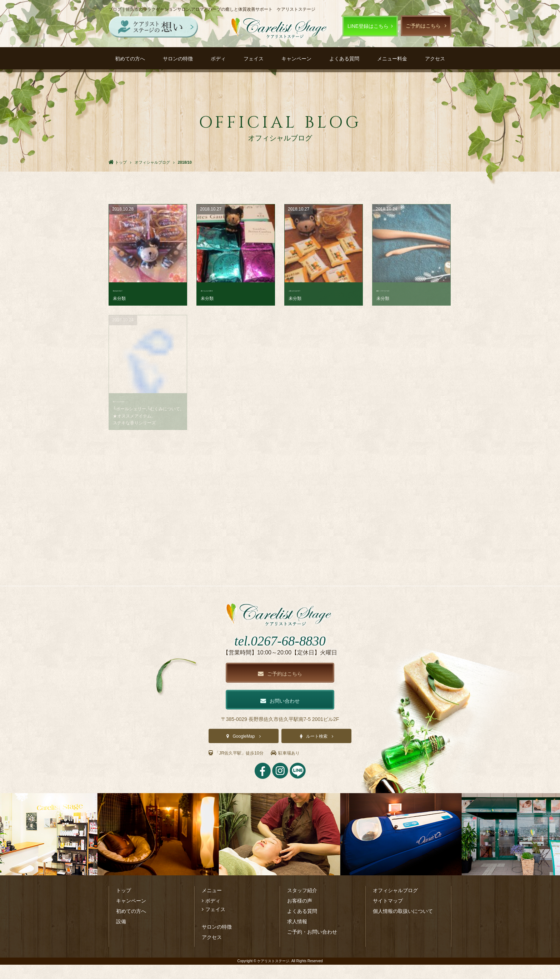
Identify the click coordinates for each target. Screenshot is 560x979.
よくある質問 (344, 59)
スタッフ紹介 (302, 905)
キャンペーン (296, 59)
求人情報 (297, 936)
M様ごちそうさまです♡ (316, 290)
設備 (121, 936)
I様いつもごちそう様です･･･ (233, 290)
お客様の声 (300, 915)
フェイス (254, 59)
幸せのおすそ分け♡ (135, 290)
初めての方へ (130, 59)
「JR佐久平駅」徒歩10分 (240, 767)
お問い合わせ (280, 714)
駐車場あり (295, 767)
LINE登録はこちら (368, 26)
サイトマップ (388, 915)
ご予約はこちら (423, 26)
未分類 (119, 298)
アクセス (435, 59)
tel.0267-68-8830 (280, 653)
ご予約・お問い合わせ (312, 946)
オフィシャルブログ (395, 905)
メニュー (212, 905)
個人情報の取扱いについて (403, 925)
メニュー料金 (392, 59)
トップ (124, 905)
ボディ (218, 59)
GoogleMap (244, 751)
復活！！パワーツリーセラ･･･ (410, 290)
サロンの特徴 (178, 59)
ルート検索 (317, 751)
